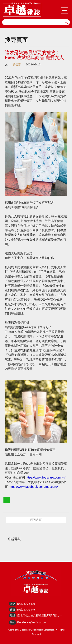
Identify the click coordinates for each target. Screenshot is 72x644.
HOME (22, 10)
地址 (13, 615)
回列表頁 (36, 520)
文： (8, 64)
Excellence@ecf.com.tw (31, 622)
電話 (13, 604)
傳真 (13, 610)
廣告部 (17, 64)
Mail (13, 622)
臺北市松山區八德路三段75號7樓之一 (40, 615)
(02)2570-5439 (26, 604)
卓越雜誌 (14, 539)
